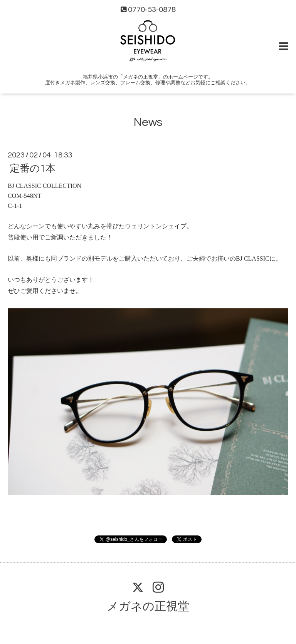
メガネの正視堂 (148, 606)
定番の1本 (33, 169)
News (148, 122)
